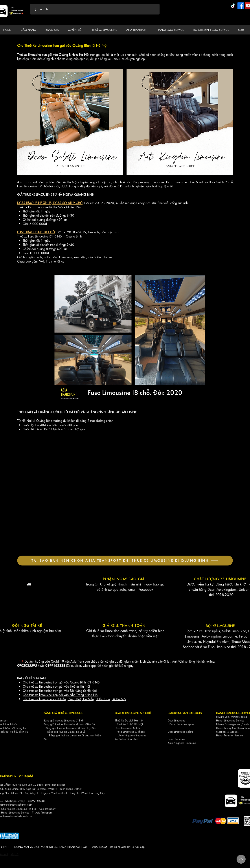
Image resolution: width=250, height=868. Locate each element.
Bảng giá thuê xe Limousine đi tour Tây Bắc (71, 728)
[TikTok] (233, 6)
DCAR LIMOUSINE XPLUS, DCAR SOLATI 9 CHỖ (50, 203)
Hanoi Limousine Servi (14, 813)
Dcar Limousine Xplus (182, 724)
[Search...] (94, 9)
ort (54, 809)
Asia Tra (40, 813)
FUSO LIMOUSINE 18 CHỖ (36, 232)
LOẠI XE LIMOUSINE (127, 713)
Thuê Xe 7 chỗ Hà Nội (130, 724)
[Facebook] (241, 6)
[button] (30, 30)
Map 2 (4, 854)
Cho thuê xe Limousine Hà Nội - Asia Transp (27, 809)
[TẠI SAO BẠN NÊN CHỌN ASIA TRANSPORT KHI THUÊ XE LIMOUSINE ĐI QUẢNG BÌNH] (125, 561)
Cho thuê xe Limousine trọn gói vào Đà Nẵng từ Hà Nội (60, 691)
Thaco (141, 732)
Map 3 (15, 854)
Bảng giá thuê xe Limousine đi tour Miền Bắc (70, 724)
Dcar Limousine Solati (127, 728)
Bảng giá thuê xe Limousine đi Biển (64, 720)
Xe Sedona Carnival (127, 739)
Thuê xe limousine (29, 55)
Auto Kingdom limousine (132, 735)
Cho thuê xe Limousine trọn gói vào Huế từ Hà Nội (56, 686)
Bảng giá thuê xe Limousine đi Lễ (66, 732)
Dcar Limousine (176, 720)
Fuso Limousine (125, 732)
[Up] (241, 859)
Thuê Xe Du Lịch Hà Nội (129, 720)
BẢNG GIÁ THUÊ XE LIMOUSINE (63, 713)
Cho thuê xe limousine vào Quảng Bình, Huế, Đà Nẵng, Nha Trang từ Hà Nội (74, 699)
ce (28, 813)
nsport (48, 813)
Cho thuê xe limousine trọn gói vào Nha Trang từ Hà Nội (61, 695)
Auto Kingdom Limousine (182, 743)
